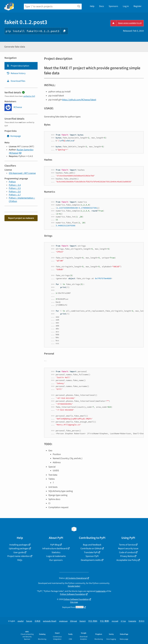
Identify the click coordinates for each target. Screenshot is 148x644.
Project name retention (19, 556)
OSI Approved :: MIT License (22, 173)
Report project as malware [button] (21, 218)
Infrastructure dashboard (55, 549)
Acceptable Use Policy (127, 560)
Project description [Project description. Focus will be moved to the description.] (18, 66)
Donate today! (74, 586)
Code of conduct (127, 552)
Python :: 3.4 (15, 185)
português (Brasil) (50, 621)
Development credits (91, 560)
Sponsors (113, 6)
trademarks (101, 591)
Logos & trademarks (56, 556)
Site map (74, 602)
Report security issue (128, 549)
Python (12, 182)
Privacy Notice (127, 556)
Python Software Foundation (73, 594)
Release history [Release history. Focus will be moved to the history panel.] (16, 73)
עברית (123, 621)
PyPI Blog (55, 545)
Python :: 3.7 (15, 195)
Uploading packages (19, 549)
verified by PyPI (29, 96)
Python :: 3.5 (15, 188)
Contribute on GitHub (91, 549)
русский (115, 621)
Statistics (56, 552)
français (29, 621)
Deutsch (83, 621)
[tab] (21, 66)
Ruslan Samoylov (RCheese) (21, 151)
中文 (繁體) (105, 621)
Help (92, 6)
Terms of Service (127, 545)
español (21, 621)
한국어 (142, 621)
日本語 (38, 621)
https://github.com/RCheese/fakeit (79, 100)
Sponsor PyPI (92, 556)
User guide (19, 552)
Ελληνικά (73, 621)
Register (138, 6)
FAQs (20, 560)
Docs (102, 6)
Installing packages (19, 545)
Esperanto (132, 621)
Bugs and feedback (92, 545)
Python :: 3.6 (15, 192)
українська (63, 621)
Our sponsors (56, 560)
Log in (126, 6)
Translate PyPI (91, 552)
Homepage (14, 136)
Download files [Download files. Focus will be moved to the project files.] (16, 81)
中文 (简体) (93, 621)
